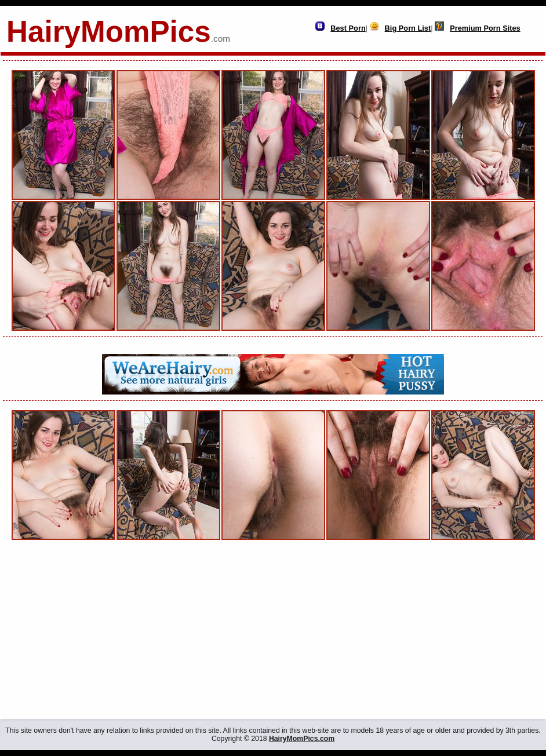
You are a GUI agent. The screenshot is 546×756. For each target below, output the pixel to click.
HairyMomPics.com (302, 739)
